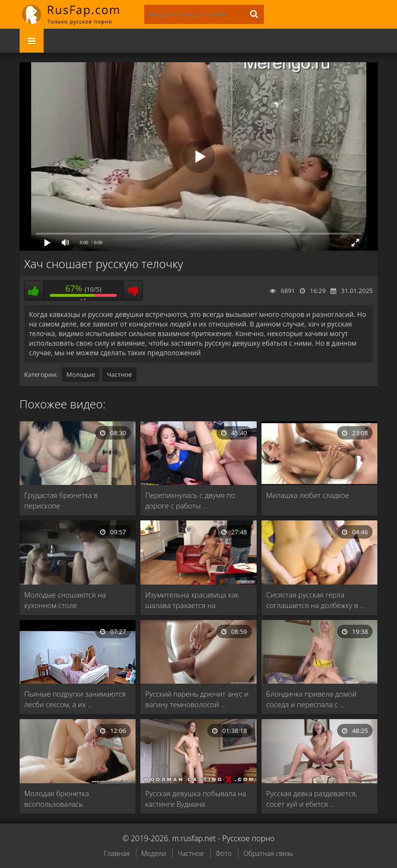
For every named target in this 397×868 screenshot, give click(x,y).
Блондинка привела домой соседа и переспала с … (312, 699)
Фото (223, 853)
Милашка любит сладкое (308, 495)
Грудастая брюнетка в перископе (61, 500)
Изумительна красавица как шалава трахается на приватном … (192, 600)
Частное (119, 374)
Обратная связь (268, 853)
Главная (117, 853)
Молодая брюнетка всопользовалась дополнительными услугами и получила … (75, 799)
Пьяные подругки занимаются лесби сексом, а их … (75, 699)
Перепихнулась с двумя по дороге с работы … (190, 500)
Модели (154, 853)
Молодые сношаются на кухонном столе (65, 600)
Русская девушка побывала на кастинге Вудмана (196, 799)
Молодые (81, 374)
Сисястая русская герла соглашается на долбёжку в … (316, 600)
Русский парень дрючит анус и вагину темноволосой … (197, 699)
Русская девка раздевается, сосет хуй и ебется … (312, 799)
